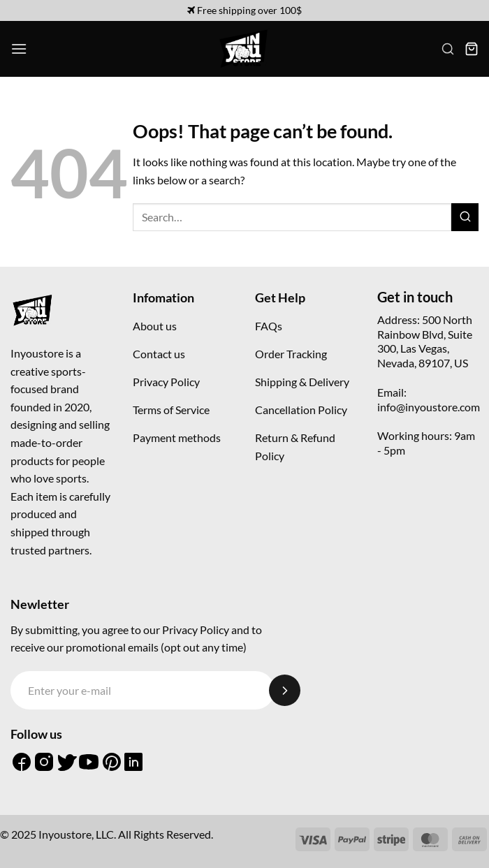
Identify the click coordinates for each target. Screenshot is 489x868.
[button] (19, 49)
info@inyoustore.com (429, 407)
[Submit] (465, 217)
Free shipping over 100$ (245, 10)
